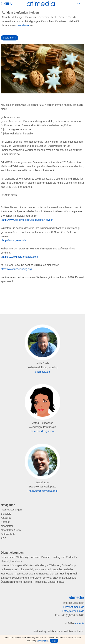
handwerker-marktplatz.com (43, 491)
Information (43, 641)
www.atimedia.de (74, 607)
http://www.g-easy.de (14, 240)
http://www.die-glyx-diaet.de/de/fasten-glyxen (28, 220)
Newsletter (23, 25)
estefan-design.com (43, 431)
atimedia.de (43, 372)
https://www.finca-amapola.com (20, 257)
